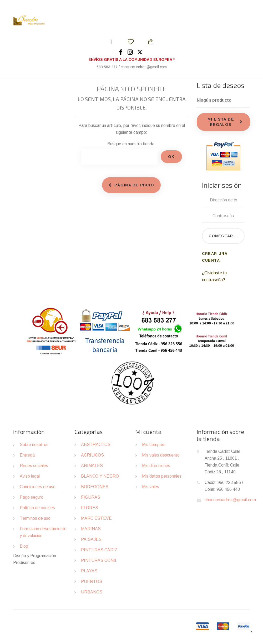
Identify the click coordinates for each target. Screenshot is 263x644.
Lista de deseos (221, 85)
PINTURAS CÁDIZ (99, 550)
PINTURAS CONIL (99, 560)
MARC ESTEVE (96, 518)
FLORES (90, 508)
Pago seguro (32, 497)
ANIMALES (92, 466)
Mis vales (151, 487)
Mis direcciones (156, 466)
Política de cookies (37, 508)
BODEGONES (95, 487)
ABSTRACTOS (96, 445)
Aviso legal (30, 476)
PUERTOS (92, 581)
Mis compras (154, 445)
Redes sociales (34, 466)
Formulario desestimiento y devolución (43, 532)
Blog (24, 546)
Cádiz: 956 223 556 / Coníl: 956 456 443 (224, 486)
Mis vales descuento (161, 455)
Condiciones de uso (38, 487)
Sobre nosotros (34, 445)
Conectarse (224, 236)
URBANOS (92, 592)
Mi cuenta (148, 432)
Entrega (27, 455)
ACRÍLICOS (92, 455)
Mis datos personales (162, 476)
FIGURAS (91, 497)
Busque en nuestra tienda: (131, 144)
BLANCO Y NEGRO (100, 476)
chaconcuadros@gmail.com (230, 500)
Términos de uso (35, 518)
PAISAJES (91, 539)
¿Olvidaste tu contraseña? (214, 276)
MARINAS (91, 529)
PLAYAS (89, 571)
